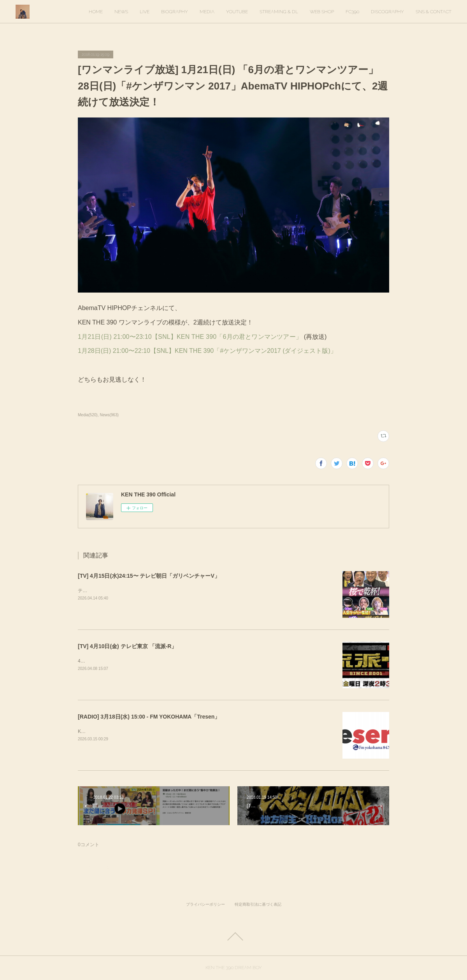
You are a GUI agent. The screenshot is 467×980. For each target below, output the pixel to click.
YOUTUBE (237, 12)
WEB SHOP (322, 12)
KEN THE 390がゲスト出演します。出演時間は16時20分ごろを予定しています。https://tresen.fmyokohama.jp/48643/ (201, 731)
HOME (96, 12)
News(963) (109, 415)
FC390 (352, 12)
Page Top (233, 936)
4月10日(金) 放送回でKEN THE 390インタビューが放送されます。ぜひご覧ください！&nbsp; (176, 661)
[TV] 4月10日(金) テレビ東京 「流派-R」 (127, 646)
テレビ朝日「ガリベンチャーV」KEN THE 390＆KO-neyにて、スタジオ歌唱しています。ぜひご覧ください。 (193, 591)
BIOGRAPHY (175, 12)
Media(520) (88, 415)
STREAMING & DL (279, 12)
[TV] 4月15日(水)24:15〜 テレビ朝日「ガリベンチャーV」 (149, 576)
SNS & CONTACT (434, 12)
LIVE (145, 12)
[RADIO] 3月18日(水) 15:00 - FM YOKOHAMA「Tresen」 (149, 717)
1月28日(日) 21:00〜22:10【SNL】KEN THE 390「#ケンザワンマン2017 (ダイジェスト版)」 (207, 351)
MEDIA (207, 12)
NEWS (121, 12)
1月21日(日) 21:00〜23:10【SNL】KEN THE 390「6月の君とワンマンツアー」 (191, 337)
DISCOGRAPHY (387, 12)
